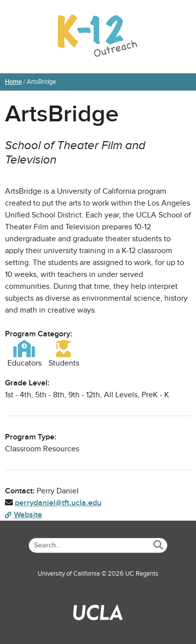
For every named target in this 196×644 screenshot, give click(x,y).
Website (24, 515)
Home (13, 82)
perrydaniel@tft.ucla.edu (58, 503)
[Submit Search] (158, 545)
